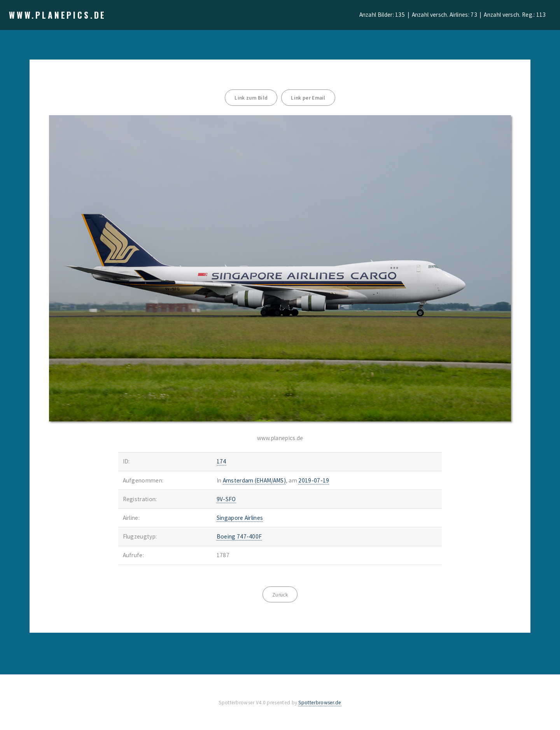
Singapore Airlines (240, 518)
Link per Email (308, 98)
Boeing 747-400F (239, 536)
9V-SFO (226, 499)
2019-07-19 (314, 480)
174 (221, 461)
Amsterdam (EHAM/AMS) (254, 480)
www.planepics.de (58, 15)
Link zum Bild (251, 98)
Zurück (280, 595)
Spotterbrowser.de (320, 703)
